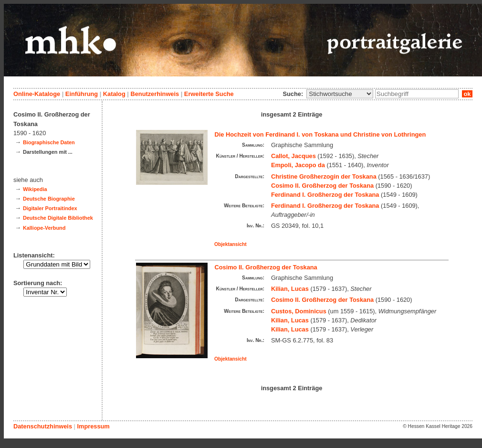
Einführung (82, 94)
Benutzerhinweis (155, 94)
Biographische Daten (49, 142)
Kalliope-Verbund (44, 228)
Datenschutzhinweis (43, 426)
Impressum (93, 426)
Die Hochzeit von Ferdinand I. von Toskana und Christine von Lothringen (320, 134)
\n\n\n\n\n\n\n (340, 94)
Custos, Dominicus (299, 311)
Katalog (114, 94)
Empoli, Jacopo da (298, 165)
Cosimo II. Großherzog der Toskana (322, 186)
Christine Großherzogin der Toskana (324, 176)
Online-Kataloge (37, 94)
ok (467, 94)
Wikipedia (35, 189)
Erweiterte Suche (209, 94)
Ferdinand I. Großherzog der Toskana (325, 195)
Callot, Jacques (293, 156)
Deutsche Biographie (49, 199)
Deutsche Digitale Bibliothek (58, 218)
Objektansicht (231, 244)
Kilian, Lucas (290, 289)
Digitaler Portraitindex (50, 208)
